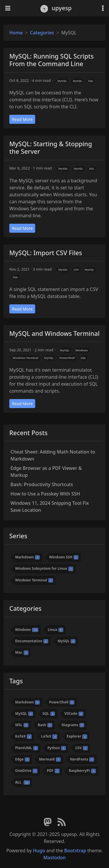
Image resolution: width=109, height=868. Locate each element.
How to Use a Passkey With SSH (45, 494)
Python (57, 748)
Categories (42, 33)
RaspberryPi (82, 771)
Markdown (27, 557)
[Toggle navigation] (8, 8)
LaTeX (49, 736)
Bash (45, 725)
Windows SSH (64, 557)
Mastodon (54, 858)
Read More (22, 119)
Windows (82, 350)
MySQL (62, 81)
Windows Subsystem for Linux (44, 569)
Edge (22, 759)
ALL (23, 782)
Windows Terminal (26, 358)
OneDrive (26, 771)
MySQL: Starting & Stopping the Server (51, 148)
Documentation (32, 641)
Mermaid (50, 759)
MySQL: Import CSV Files (46, 253)
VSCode (74, 713)
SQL (91, 81)
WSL (22, 725)
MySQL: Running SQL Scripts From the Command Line (51, 60)
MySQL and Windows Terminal (54, 333)
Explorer (77, 736)
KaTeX (23, 736)
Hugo (39, 851)
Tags (16, 681)
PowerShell (67, 358)
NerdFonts (82, 759)
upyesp (56, 8)
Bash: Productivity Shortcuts (42, 484)
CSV (76, 270)
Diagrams (73, 725)
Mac (22, 653)
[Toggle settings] (103, 8)
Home (16, 33)
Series (18, 536)
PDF (53, 771)
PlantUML (27, 748)
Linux (56, 630)
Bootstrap (75, 851)
